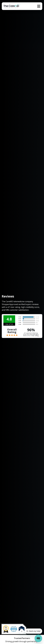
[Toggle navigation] (39, 6)
